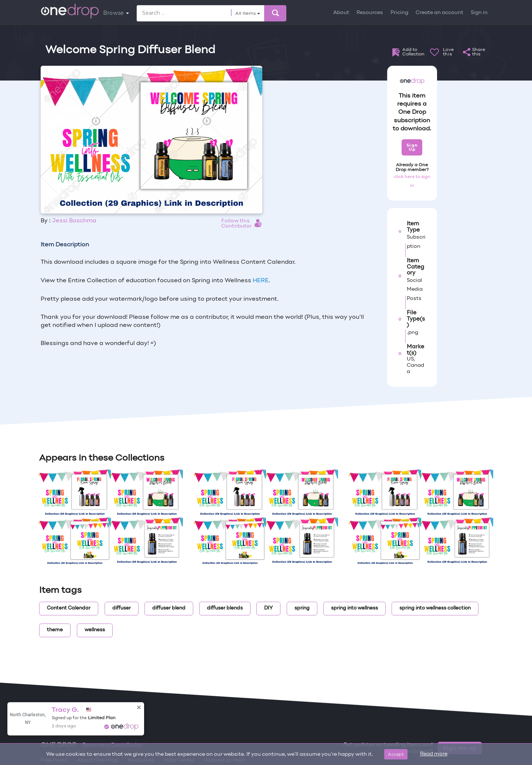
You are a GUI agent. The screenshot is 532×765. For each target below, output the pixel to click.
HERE (261, 281)
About (341, 13)
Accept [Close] (396, 754)
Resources (370, 13)
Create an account (439, 13)
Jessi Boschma (74, 221)
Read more (434, 754)
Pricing (399, 13)
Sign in (479, 13)
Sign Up (412, 147)
